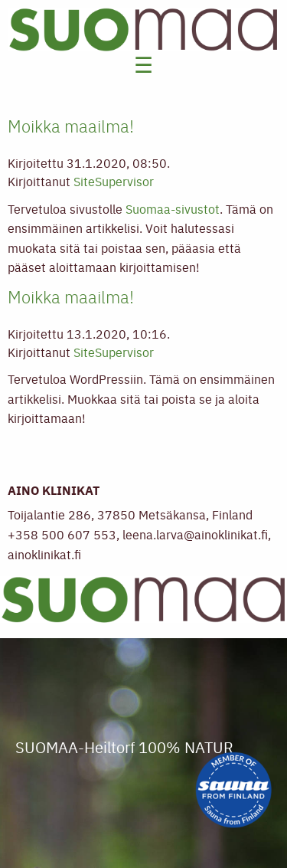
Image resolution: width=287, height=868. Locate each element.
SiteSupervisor (114, 181)
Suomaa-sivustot (173, 208)
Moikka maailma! (71, 126)
